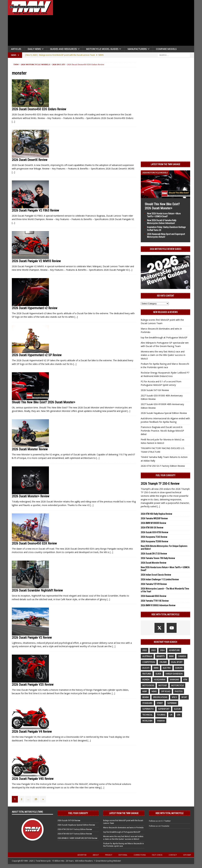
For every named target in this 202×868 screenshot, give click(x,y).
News (154, 691)
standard (147, 703)
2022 (145, 650)
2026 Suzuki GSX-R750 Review (154, 532)
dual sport (177, 662)
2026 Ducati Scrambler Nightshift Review (37, 590)
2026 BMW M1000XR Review (153, 523)
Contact (173, 855)
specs (174, 697)
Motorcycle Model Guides (102, 49)
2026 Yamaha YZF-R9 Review (154, 584)
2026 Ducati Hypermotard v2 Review (35, 308)
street (160, 703)
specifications (160, 697)
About (96, 855)
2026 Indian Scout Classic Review (156, 575)
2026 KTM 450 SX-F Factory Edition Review (75, 834)
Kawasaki (174, 680)
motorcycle (177, 685)
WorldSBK (147, 721)
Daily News (34, 49)
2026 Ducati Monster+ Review (31, 496)
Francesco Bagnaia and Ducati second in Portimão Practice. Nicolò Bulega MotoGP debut (162, 431)
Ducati (146, 668)
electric (167, 668)
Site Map (187, 855)
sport (184, 697)
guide (158, 674)
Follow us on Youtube (159, 826)
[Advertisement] (125, 24)
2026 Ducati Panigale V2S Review (33, 685)
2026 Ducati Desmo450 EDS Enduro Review (39, 109)
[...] (158, 506)
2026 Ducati (59, 64)
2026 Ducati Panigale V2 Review (32, 638)
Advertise (82, 855)
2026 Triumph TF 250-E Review (160, 484)
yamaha (161, 721)
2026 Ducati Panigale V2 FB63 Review (35, 210)
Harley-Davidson (174, 674)
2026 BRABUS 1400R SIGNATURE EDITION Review (77, 838)
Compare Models (166, 49)
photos (179, 691)
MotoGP (163, 685)
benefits (161, 656)
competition (149, 662)
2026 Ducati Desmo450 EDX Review (34, 543)
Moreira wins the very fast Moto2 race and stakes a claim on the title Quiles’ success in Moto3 (163, 355)
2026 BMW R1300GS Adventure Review (158, 605)
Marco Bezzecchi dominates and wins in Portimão (123, 828)
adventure (174, 650)
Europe (179, 668)
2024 (162, 650)
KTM (185, 680)
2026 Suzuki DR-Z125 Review (154, 554)
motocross (148, 685)
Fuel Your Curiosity (166, 475)
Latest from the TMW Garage (166, 164)
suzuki (177, 709)
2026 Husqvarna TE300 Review (154, 541)
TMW (16, 64)
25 (36, 799)
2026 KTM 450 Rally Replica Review (156, 514)
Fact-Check (157, 855)
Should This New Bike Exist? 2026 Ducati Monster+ (44, 402)
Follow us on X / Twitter (160, 821)
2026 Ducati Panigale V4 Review (32, 732)
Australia (147, 656)
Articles (16, 49)
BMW (171, 656)
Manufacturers (137, 49)
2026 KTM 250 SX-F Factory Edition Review (163, 466)
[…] (13, 122)
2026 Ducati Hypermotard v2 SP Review (37, 355)
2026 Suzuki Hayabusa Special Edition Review (164, 413)
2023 (153, 650)
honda (146, 680)
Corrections (140, 855)
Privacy (109, 855)
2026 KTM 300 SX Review (152, 528)
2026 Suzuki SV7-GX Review (155, 390)
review (146, 697)
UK (171, 715)
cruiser (163, 662)
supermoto (148, 709)
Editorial (123, 855)
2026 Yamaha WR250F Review (154, 518)
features (147, 674)
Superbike (172, 703)
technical (147, 715)
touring (161, 715)
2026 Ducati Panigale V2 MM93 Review (36, 261)
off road (166, 691)
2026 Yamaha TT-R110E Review (155, 601)
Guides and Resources (63, 49)
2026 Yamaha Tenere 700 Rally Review (158, 558)
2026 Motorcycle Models (36, 64)
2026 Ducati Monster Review (30, 449)
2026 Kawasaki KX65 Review (153, 596)
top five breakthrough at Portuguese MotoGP (164, 337)
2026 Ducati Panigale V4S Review (33, 779)
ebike (156, 668)
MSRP (145, 691)
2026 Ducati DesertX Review (30, 160)
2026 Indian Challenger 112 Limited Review (160, 580)
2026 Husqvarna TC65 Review (154, 537)
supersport (164, 709)
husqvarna (160, 680)
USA (179, 715)
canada (182, 656)
